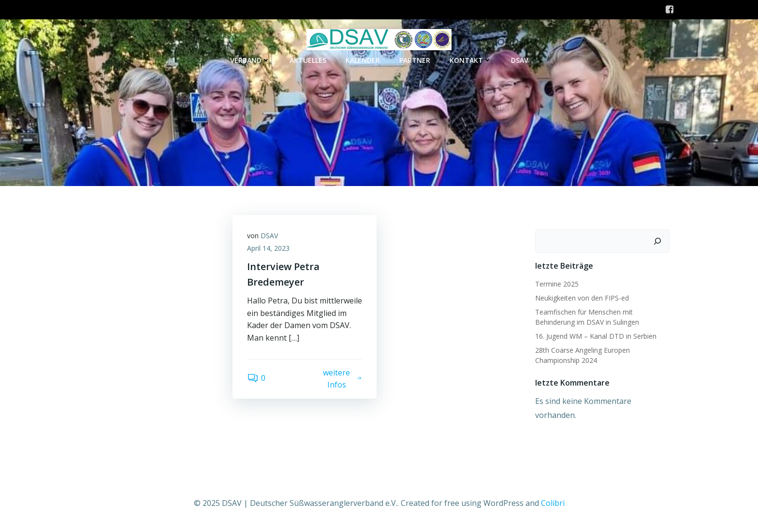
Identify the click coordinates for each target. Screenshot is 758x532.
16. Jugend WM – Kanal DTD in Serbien (596, 336)
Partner (415, 60)
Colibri (553, 503)
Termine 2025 (557, 284)
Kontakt (471, 60)
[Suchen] (657, 241)
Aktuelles (308, 60)
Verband (250, 60)
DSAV (520, 60)
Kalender (363, 60)
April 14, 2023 (268, 248)
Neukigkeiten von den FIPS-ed (582, 298)
